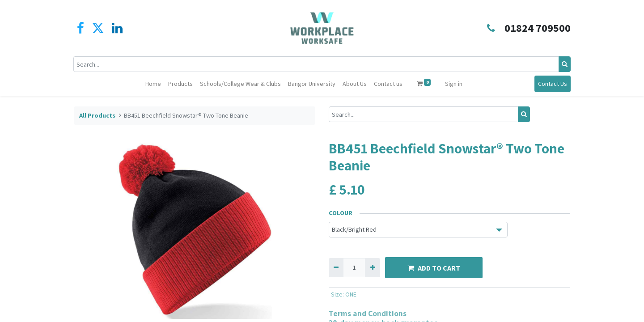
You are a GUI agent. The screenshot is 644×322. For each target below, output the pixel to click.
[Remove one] (336, 268)
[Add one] (372, 268)
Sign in (454, 84)
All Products (97, 115)
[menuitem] (153, 84)
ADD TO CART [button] (434, 268)
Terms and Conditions (368, 313)
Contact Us (552, 84)
